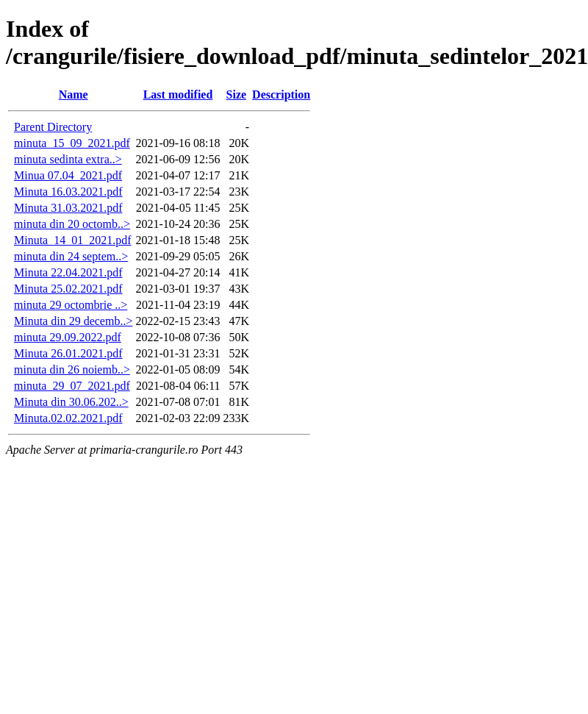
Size (237, 94)
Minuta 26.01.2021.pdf (68, 353)
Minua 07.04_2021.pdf (68, 175)
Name (73, 94)
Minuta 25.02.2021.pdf (68, 289)
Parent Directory (53, 127)
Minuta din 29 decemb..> (73, 321)
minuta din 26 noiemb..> (72, 370)
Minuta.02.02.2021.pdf (68, 418)
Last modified (178, 94)
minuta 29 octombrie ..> (71, 305)
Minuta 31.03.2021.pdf (68, 208)
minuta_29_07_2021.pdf (72, 386)
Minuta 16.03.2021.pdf (68, 192)
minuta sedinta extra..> (68, 159)
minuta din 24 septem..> (71, 256)
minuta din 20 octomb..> (72, 224)
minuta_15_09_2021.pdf (72, 143)
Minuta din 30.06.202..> (71, 402)
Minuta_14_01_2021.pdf (73, 240)
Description (281, 94)
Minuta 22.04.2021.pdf (68, 272)
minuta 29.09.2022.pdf (68, 337)
